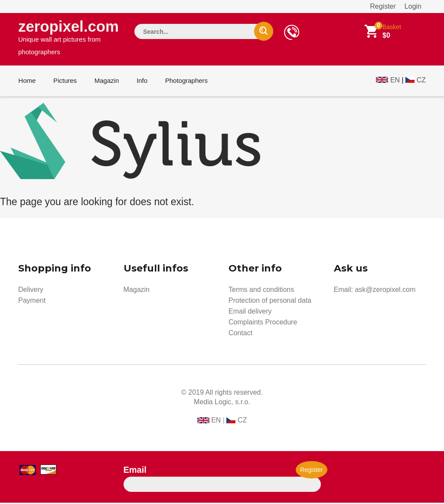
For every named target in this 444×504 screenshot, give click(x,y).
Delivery (31, 291)
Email (135, 471)
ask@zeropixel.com (385, 291)
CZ (421, 81)
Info (141, 82)
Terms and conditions (261, 291)
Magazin (106, 82)
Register (383, 6)
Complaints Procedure (263, 323)
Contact (240, 334)
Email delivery (250, 313)
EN (395, 81)
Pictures (65, 82)
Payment (32, 302)
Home (27, 82)
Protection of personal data (270, 302)
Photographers (185, 82)
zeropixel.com (69, 37)
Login (413, 6)
